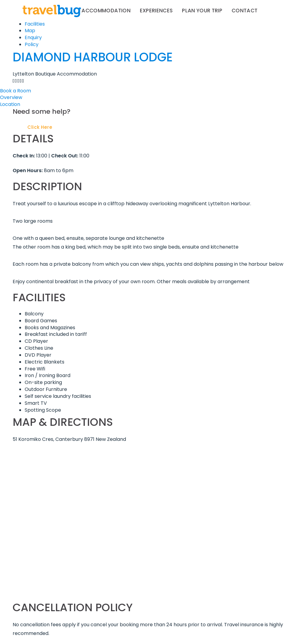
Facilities (35, 24)
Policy (32, 44)
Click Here (40, 127)
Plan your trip (202, 11)
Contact (245, 11)
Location (10, 104)
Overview (11, 97)
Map (30, 31)
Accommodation (106, 11)
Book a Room (15, 91)
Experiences (156, 11)
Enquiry (33, 37)
